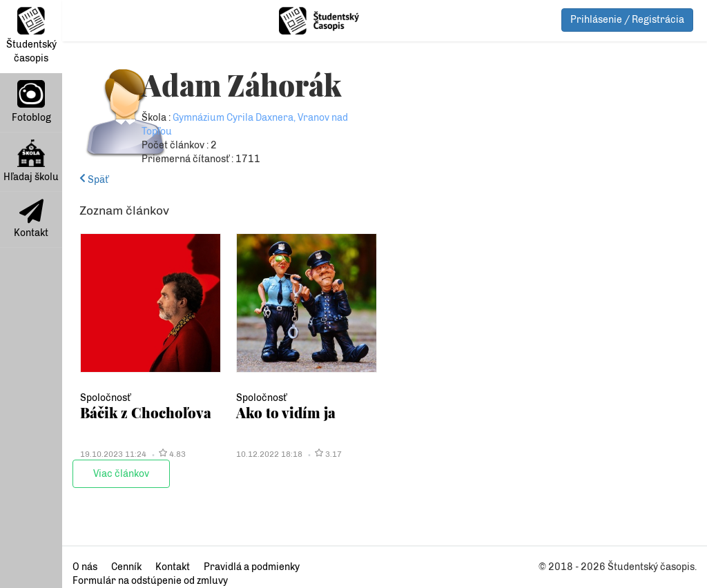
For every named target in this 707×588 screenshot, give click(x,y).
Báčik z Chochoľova (146, 412)
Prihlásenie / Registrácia (627, 20)
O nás (85, 567)
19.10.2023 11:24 (113, 454)
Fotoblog (31, 102)
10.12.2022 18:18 (269, 454)
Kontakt (31, 219)
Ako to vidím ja (286, 412)
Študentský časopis (31, 36)
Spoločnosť (105, 398)
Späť (94, 180)
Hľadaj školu (31, 161)
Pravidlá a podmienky (252, 567)
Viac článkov (121, 474)
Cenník (126, 567)
